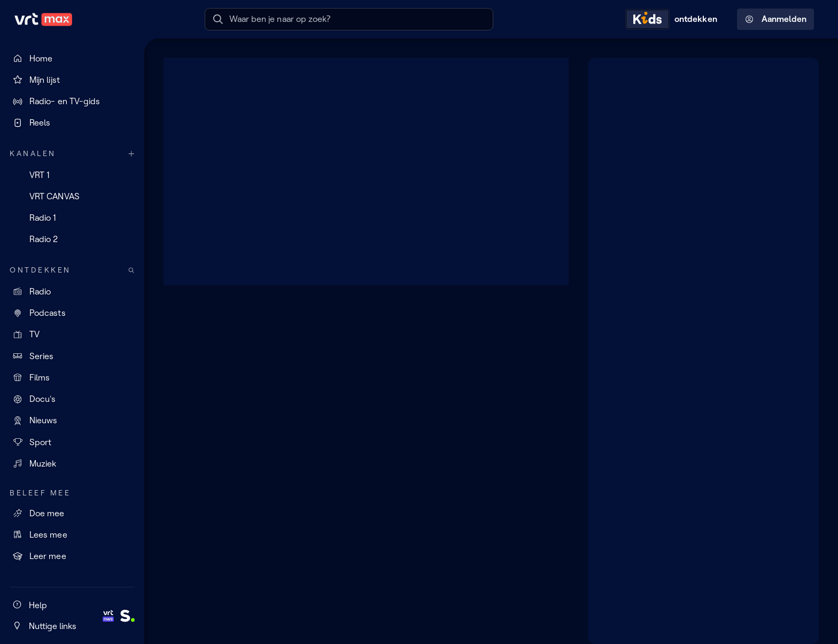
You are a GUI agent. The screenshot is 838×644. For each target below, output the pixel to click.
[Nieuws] (72, 421)
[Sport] (72, 442)
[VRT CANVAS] (72, 196)
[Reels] (72, 123)
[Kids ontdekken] (674, 19)
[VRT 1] (72, 175)
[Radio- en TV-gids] (72, 102)
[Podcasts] (72, 313)
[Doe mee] (72, 513)
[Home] (72, 58)
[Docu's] (72, 399)
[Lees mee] (72, 534)
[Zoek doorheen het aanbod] (131, 270)
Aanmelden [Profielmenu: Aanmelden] (776, 19)
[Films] (72, 377)
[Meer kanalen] (131, 154)
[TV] (72, 335)
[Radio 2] (72, 239)
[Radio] (72, 291)
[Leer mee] (72, 556)
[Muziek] (72, 463)
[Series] (72, 356)
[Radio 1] (72, 218)
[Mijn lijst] (72, 80)
